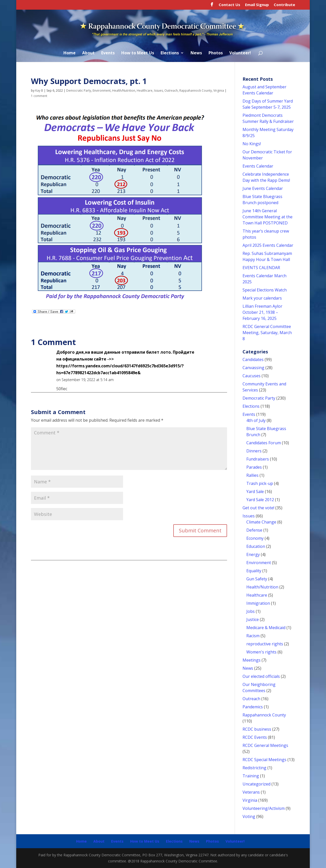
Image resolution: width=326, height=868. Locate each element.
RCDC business (257, 729)
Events (108, 53)
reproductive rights (265, 644)
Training (251, 776)
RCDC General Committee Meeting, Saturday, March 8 (267, 333)
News (196, 53)
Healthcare (145, 91)
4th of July (256, 420)
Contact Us (229, 5)
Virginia (219, 91)
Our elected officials (261, 676)
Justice (253, 619)
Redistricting (254, 768)
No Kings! (252, 144)
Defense (254, 530)
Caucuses (252, 376)
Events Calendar (258, 166)
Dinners (254, 451)
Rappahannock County (196, 91)
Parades (254, 467)
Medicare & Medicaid (266, 628)
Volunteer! (240, 53)
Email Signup (257, 5)
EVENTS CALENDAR (261, 268)
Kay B (39, 91)
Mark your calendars (262, 298)
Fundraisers (258, 459)
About (88, 53)
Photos (216, 53)
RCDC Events (255, 737)
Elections (170, 53)
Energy (253, 554)
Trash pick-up (260, 483)
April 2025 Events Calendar (268, 245)
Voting (249, 816)
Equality (254, 571)
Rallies (252, 475)
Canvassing (253, 368)
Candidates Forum (264, 443)
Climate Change (261, 522)
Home (70, 53)
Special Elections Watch (265, 290)
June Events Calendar (263, 188)
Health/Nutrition (124, 91)
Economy (255, 538)
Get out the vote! (258, 508)
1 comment (39, 96)
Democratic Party (79, 91)
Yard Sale (255, 492)
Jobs (251, 611)
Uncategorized (256, 784)
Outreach (171, 91)
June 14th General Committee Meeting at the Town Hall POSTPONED (268, 217)
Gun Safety (257, 579)
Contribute (284, 5)
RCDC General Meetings (265, 745)
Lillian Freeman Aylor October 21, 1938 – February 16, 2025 (262, 312)
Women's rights (261, 652)
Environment (102, 91)
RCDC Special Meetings (264, 760)
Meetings (252, 660)
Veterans (251, 792)
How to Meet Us (138, 53)
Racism (253, 636)
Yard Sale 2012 (260, 500)
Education (256, 546)
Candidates (253, 359)
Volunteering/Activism (264, 808)
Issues (158, 91)
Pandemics (253, 707)
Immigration (258, 603)
